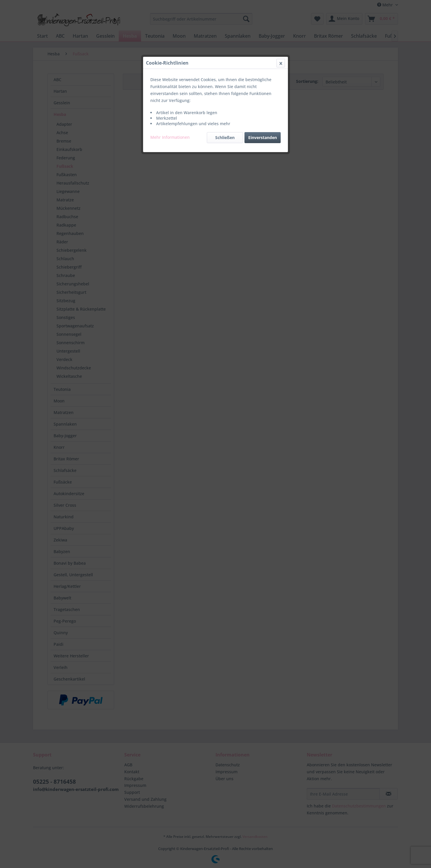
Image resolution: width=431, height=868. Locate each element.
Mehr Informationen (170, 137)
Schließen (225, 137)
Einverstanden (263, 137)
